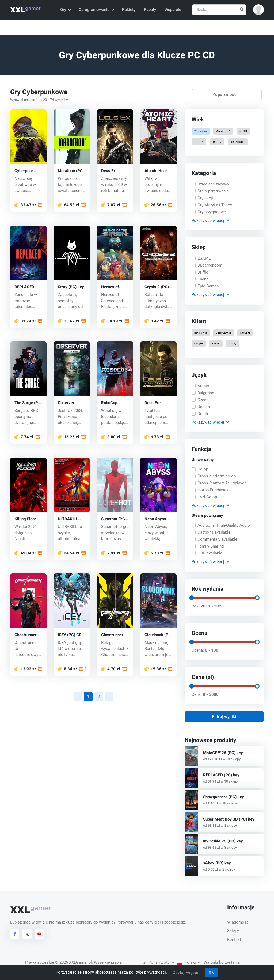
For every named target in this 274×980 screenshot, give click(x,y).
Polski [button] (189, 962)
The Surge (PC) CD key (28, 403)
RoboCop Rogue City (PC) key (111, 403)
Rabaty (150, 10)
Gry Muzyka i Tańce (215, 205)
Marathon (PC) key (71, 171)
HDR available (210, 553)
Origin (199, 344)
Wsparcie (173, 10)
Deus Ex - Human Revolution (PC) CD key (155, 403)
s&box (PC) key (217, 863)
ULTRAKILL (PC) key (68, 519)
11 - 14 (199, 142)
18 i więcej (237, 142)
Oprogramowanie (96, 10)
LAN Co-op (207, 497)
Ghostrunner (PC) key (26, 635)
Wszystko (201, 131)
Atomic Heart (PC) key (157, 171)
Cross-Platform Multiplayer (222, 483)
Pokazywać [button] (210, 220)
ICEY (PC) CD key (70, 635)
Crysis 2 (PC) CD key (157, 287)
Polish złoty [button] (159, 962)
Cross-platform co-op (217, 476)
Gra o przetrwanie (213, 191)
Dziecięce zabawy (213, 184)
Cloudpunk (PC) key (158, 635)
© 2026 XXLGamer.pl (73, 962)
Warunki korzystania (222, 962)
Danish (204, 407)
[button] (258, 10)
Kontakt (234, 940)
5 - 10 (243, 131)
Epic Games (208, 286)
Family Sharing (211, 546)
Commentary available (217, 539)
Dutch (203, 413)
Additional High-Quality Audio (224, 525)
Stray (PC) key (71, 287)
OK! (212, 972)
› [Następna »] (109, 696)
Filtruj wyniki (224, 717)
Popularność (225, 94)
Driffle (203, 272)
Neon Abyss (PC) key (155, 519)
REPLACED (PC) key (24, 287)
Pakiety (129, 10)
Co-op (203, 469)
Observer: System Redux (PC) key (71, 403)
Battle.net (201, 333)
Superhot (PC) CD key (114, 519)
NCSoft (245, 333)
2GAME (204, 258)
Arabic (203, 386)
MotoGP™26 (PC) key (223, 753)
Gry (65, 10)
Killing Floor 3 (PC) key (27, 519)
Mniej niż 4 (223, 131)
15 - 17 (217, 142)
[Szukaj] (219, 10)
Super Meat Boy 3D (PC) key (229, 819)
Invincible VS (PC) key (223, 841)
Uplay (233, 344)
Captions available (214, 532)
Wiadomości (238, 922)
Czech (203, 400)
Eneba (203, 279)
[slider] (192, 598)
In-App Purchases (213, 490)
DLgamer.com (210, 265)
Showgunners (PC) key (224, 797)
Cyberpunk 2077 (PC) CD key (27, 171)
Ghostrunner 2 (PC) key (114, 635)
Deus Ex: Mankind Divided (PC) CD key (112, 171)
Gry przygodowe (212, 212)
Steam (216, 344)
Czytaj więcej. (186, 973)
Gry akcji (205, 198)
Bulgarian (206, 393)
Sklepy (233, 931)
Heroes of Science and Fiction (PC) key (112, 287)
